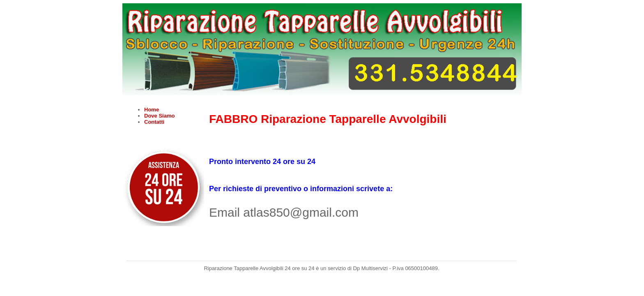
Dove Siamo (159, 116)
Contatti (154, 122)
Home (152, 110)
